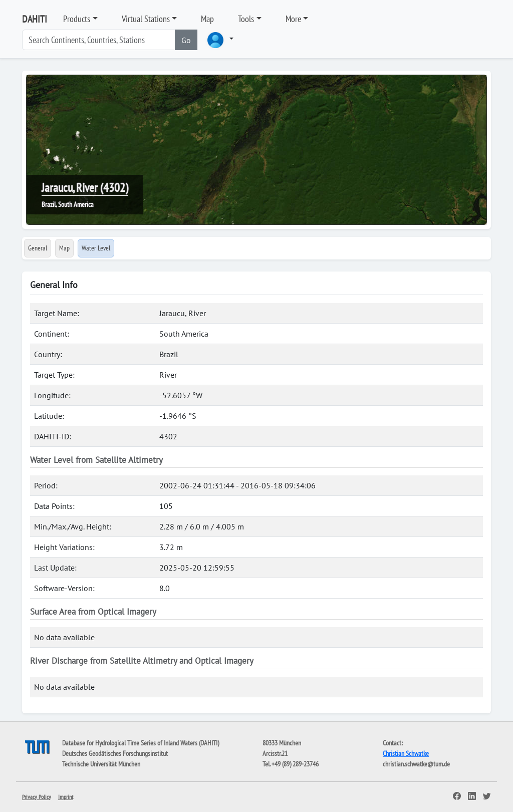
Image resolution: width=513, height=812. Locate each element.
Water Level (96, 248)
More (293, 19)
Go (186, 40)
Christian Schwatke (406, 753)
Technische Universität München (101, 764)
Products (77, 19)
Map (207, 19)
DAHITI (35, 19)
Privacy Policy (37, 797)
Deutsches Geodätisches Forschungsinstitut (115, 753)
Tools (246, 19)
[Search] (99, 40)
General (38, 248)
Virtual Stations (146, 19)
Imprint (66, 797)
